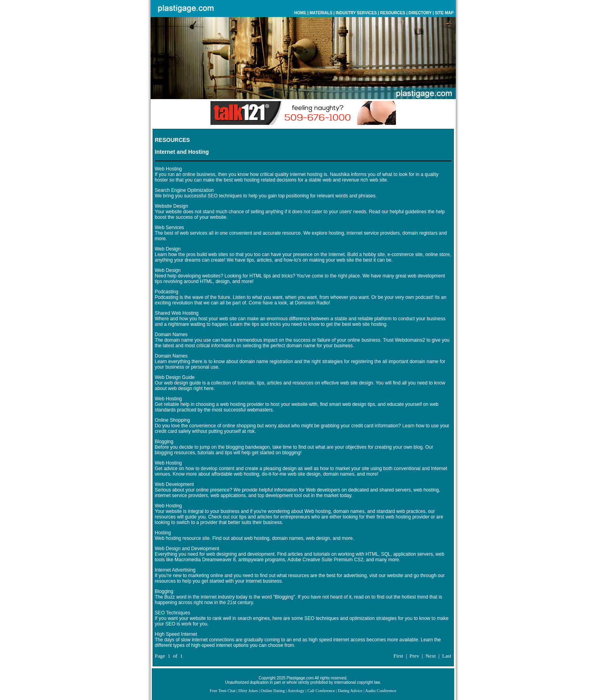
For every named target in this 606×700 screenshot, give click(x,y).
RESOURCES (393, 13)
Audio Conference (380, 691)
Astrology (296, 691)
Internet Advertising (175, 570)
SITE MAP (444, 13)
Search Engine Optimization (184, 190)
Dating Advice (350, 691)
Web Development (175, 484)
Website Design (172, 206)
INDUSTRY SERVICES (356, 13)
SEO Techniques (173, 613)
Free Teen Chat (223, 691)
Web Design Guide (175, 377)
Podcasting (167, 292)
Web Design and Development (187, 549)
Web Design (168, 249)
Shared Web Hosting (177, 313)
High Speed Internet (176, 634)
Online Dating (273, 691)
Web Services (170, 228)
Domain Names (171, 335)
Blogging (164, 442)
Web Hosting (168, 169)
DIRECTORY (420, 13)
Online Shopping (173, 420)
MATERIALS (321, 13)
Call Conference (321, 691)
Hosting (163, 533)
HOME (300, 13)
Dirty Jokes (248, 691)
